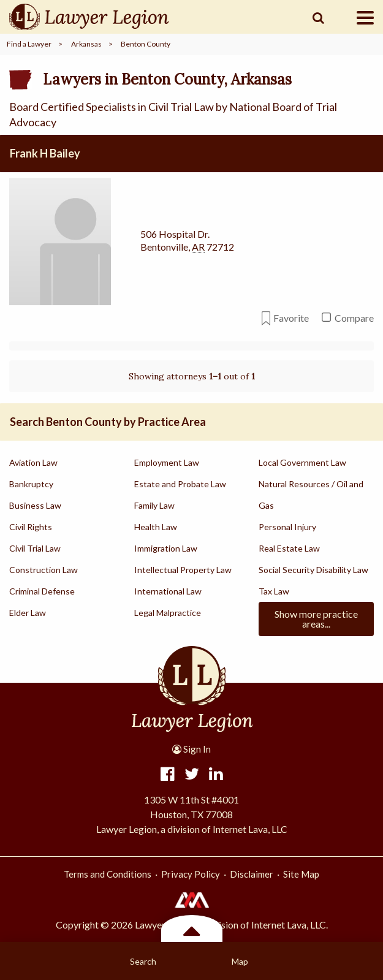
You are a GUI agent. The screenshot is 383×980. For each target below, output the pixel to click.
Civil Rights (31, 527)
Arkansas (86, 44)
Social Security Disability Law (313, 570)
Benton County (146, 44)
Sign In (191, 749)
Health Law (156, 527)
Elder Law (28, 613)
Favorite (285, 318)
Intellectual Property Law (183, 570)
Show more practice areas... (316, 619)
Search (143, 961)
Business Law (35, 505)
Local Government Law (302, 462)
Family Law (154, 505)
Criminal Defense (42, 591)
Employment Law (167, 462)
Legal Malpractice (168, 613)
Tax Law (274, 591)
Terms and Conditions (108, 874)
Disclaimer (252, 874)
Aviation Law (33, 462)
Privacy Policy (191, 874)
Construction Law (44, 570)
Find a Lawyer (29, 44)
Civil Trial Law (35, 548)
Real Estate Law (289, 548)
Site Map (301, 874)
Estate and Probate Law (180, 484)
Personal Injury (287, 527)
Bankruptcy (31, 484)
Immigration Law (166, 548)
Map (240, 961)
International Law (168, 591)
